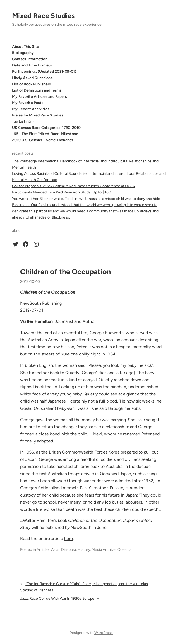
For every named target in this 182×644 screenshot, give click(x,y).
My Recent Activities (31, 109)
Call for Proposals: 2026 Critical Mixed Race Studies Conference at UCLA (73, 186)
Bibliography (23, 53)
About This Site (26, 47)
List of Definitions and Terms (37, 90)
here (68, 539)
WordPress (104, 633)
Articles (43, 550)
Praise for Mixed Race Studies (38, 115)
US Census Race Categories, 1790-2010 (46, 128)
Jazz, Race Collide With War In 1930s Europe (57, 598)
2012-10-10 (30, 282)
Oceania (124, 550)
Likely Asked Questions (32, 78)
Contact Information (30, 59)
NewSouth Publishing (41, 303)
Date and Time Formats (32, 65)
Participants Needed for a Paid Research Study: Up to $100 (62, 192)
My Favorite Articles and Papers (40, 97)
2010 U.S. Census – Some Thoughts (43, 140)
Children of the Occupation (66, 272)
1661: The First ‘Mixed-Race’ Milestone (45, 134)
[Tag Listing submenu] (33, 122)
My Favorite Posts (28, 103)
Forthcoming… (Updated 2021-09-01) (44, 71)
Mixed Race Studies (43, 16)
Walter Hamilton (36, 321)
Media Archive (104, 550)
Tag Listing (21, 121)
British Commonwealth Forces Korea (84, 452)
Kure (65, 354)
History (84, 550)
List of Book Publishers (32, 84)
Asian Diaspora (64, 550)
